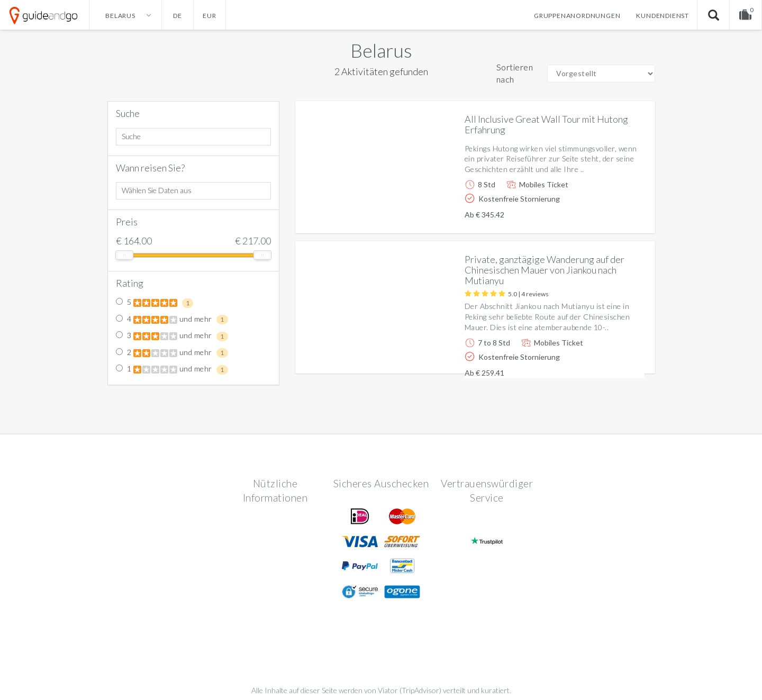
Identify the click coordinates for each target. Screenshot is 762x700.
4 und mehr (172, 320)
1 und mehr (172, 369)
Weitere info (611, 217)
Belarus (381, 50)
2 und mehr (172, 353)
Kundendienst (663, 16)
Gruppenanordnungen (577, 16)
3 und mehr (172, 336)
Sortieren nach (515, 73)
